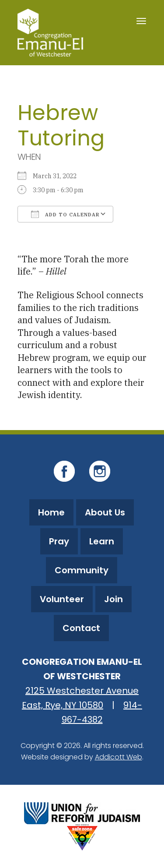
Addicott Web (119, 757)
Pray (59, 541)
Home (51, 512)
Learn (102, 541)
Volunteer (62, 599)
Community (82, 570)
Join (113, 599)
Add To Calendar (65, 214)
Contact (81, 628)
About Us (105, 512)
